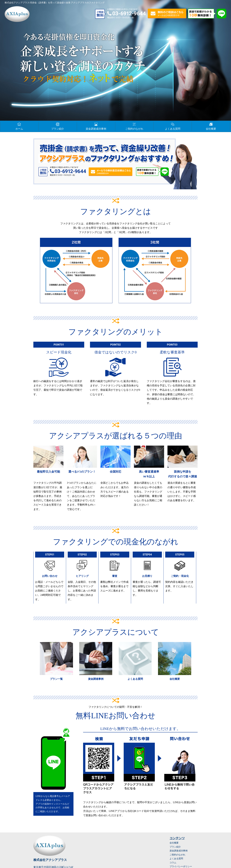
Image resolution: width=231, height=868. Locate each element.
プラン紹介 (58, 126)
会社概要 (211, 126)
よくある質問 (173, 126)
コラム (173, 863)
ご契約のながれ (134, 126)
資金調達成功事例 (96, 126)
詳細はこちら (56, 662)
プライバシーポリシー (181, 866)
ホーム (19, 126)
